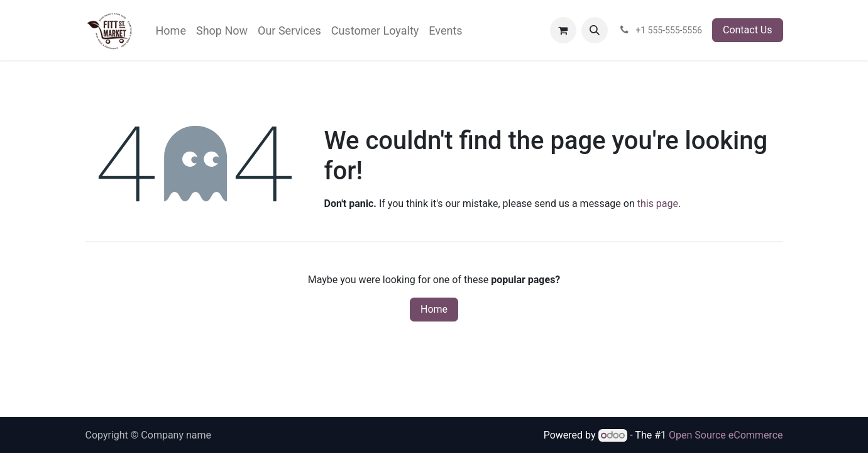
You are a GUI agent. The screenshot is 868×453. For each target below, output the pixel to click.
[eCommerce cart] (563, 30)
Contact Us (748, 30)
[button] (595, 30)
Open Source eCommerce (726, 435)
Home (434, 309)
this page (658, 204)
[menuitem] (171, 31)
